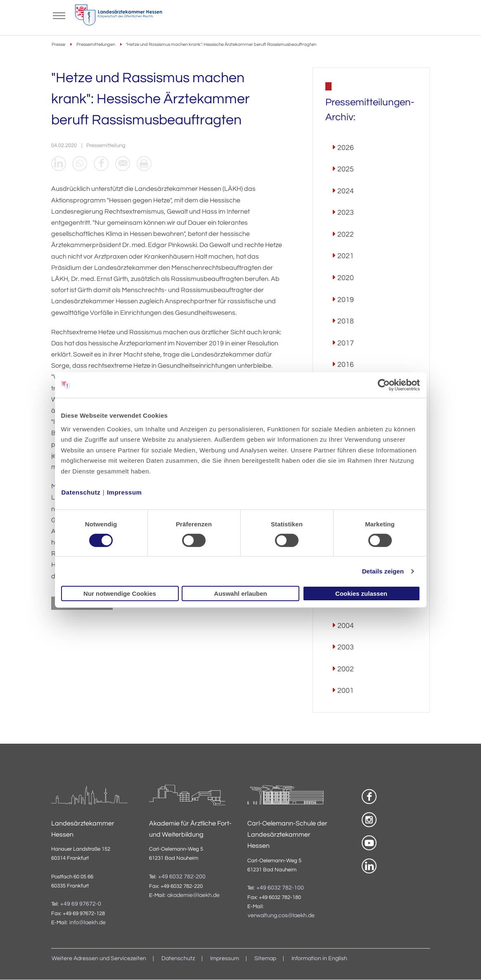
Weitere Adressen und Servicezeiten (99, 959)
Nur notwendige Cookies (120, 593)
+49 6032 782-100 (280, 888)
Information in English (319, 959)
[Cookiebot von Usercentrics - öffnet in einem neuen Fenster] (384, 385)
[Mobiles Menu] (59, 15)
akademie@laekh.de (193, 895)
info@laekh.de (88, 923)
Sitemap (265, 959)
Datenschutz (81, 492)
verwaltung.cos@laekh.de (281, 916)
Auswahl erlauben (240, 593)
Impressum (124, 492)
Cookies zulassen (361, 593)
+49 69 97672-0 (81, 904)
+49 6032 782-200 (182, 877)
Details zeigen (383, 571)
